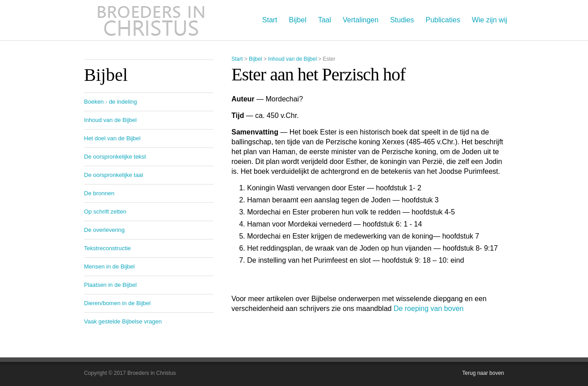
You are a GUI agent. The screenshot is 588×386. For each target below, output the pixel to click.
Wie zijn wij (489, 20)
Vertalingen (361, 20)
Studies (402, 20)
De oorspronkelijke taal (113, 175)
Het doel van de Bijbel (112, 138)
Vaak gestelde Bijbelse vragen (123, 321)
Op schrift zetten (105, 212)
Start (270, 20)
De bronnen (99, 193)
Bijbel (298, 20)
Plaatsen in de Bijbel (110, 285)
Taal (325, 20)
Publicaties (443, 20)
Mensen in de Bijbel (109, 266)
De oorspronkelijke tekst (115, 157)
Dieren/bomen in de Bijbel (117, 303)
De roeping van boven (429, 308)
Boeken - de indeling (111, 102)
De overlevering (104, 230)
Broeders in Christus (151, 20)
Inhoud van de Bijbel (292, 59)
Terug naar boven (483, 373)
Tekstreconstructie (107, 248)
